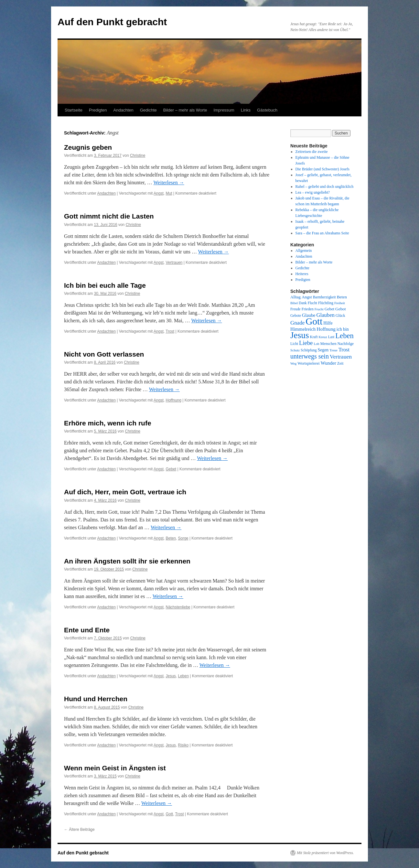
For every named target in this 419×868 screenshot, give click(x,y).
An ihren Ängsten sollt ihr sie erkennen (127, 561)
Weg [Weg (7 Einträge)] (293, 364)
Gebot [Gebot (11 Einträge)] (341, 309)
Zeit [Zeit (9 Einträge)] (340, 363)
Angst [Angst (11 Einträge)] (307, 297)
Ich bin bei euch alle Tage (105, 285)
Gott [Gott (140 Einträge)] (314, 321)
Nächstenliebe (178, 607)
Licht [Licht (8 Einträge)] (294, 344)
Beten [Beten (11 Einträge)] (342, 297)
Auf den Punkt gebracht (112, 22)
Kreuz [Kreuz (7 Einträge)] (323, 337)
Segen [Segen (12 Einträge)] (323, 350)
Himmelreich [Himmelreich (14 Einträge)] (303, 329)
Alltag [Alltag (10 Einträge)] (295, 297)
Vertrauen (174, 263)
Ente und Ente (87, 630)
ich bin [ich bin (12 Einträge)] (343, 329)
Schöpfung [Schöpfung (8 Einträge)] (309, 350)
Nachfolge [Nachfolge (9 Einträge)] (346, 344)
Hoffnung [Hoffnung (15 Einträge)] (326, 329)
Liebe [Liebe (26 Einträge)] (306, 343)
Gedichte (148, 110)
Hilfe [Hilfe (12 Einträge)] (328, 323)
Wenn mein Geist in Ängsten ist (115, 768)
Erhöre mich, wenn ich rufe (108, 423)
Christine (138, 155)
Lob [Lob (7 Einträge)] (316, 344)
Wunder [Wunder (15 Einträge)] (328, 363)
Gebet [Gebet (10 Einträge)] (329, 309)
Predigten (98, 110)
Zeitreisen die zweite (312, 152)
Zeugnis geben (88, 147)
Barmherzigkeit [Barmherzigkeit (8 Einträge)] (324, 297)
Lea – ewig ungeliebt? (313, 192)
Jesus (171, 676)
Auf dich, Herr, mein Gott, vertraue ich (125, 492)
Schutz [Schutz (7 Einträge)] (295, 350)
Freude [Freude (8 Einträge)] (295, 309)
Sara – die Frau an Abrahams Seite (322, 233)
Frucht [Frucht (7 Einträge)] (319, 309)
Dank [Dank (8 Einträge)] (303, 303)
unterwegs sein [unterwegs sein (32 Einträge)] (310, 356)
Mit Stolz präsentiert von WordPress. (325, 853)
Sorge (183, 538)
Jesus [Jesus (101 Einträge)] (300, 335)
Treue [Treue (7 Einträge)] (333, 350)
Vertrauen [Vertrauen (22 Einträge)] (341, 357)
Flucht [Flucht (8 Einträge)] (312, 303)
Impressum (224, 110)
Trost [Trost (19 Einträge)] (344, 350)
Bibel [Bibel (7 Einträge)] (294, 303)
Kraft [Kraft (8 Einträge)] (314, 337)
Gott (169, 814)
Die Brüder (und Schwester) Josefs (322, 169)
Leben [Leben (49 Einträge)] (344, 336)
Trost (170, 331)
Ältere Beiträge (79, 830)
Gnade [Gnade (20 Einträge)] (297, 323)
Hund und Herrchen (96, 699)
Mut (169, 193)
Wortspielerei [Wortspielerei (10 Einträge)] (308, 363)
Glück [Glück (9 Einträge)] (340, 316)
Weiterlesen (169, 182)
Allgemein (304, 251)
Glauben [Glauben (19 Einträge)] (326, 315)
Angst (159, 193)
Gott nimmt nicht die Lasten (109, 216)
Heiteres (302, 274)
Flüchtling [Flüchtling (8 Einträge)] (326, 303)
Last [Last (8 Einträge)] (331, 337)
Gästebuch (267, 110)
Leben (183, 676)
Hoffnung (173, 400)
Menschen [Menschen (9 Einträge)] (328, 344)
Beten (171, 538)
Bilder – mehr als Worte (185, 110)
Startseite (74, 110)
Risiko (183, 745)
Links (246, 110)
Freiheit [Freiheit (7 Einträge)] (340, 303)
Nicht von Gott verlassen (104, 354)
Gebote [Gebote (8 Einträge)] (296, 316)
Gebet (171, 469)
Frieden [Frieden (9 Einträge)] (308, 309)
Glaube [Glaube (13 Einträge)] (309, 315)
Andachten (124, 110)
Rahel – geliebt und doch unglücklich (325, 187)
